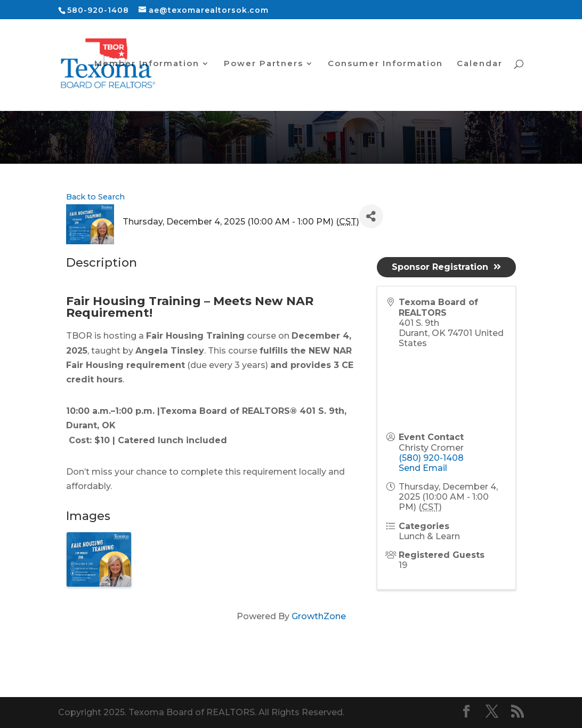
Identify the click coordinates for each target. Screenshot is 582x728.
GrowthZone (319, 616)
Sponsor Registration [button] (446, 267)
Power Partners (264, 64)
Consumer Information (385, 64)
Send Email (423, 468)
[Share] (371, 216)
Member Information (147, 64)
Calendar (480, 64)
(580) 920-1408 (431, 458)
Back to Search (95, 197)
